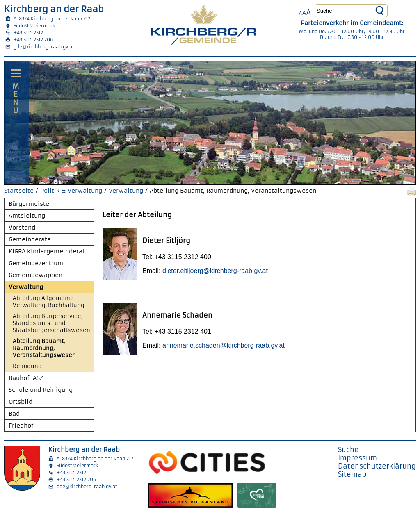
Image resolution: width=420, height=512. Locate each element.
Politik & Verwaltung (71, 191)
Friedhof (21, 426)
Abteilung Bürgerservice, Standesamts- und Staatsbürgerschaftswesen (51, 323)
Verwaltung (126, 191)
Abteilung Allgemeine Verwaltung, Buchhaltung (49, 302)
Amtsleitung (27, 216)
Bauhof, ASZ (26, 378)
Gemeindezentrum (36, 263)
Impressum (357, 458)
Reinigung (27, 366)
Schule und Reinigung (41, 390)
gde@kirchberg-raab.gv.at (44, 47)
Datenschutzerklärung (377, 466)
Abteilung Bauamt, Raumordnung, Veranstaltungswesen (44, 348)
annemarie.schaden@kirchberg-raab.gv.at (224, 345)
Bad (14, 414)
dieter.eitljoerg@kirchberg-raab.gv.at (215, 271)
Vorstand (22, 228)
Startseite (19, 191)
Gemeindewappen (35, 275)
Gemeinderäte (30, 239)
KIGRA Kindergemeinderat (47, 251)
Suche (348, 450)
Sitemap (352, 474)
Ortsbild (21, 402)
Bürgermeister (30, 204)
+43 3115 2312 (28, 33)
